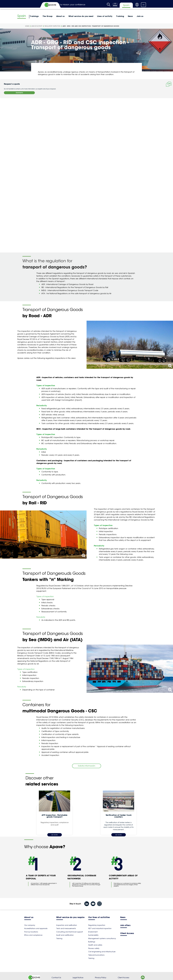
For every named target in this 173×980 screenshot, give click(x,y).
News (130, 16)
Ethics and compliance (33, 935)
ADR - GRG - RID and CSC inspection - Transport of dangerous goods (91, 26)
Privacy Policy (101, 978)
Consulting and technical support (70, 932)
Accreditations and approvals (36, 928)
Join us (140, 16)
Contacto (19, 93)
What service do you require (70, 917)
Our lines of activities (99, 917)
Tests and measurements (66, 928)
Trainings (34, 16)
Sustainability (93, 935)
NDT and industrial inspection (100, 928)
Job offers (125, 925)
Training (120, 16)
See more (55, 835)
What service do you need (81, 16)
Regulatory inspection (52, 26)
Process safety (94, 948)
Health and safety (95, 945)
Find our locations (31, 932)
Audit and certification (65, 935)
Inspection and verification (67, 925)
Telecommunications (96, 955)
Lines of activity (105, 16)
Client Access (127, 933)
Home (27, 26)
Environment (93, 932)
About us (60, 16)
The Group (47, 16)
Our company (30, 925)
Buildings (92, 942)
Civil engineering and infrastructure (102, 952)
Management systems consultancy (102, 938)
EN (144, 5)
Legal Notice (78, 978)
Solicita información (87, 766)
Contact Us (56, 978)
